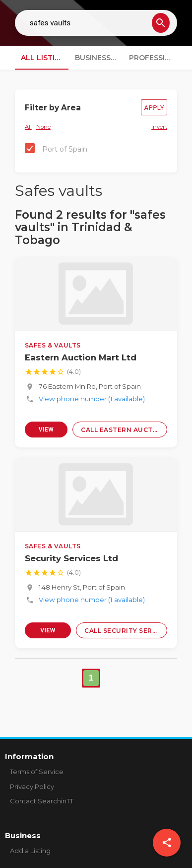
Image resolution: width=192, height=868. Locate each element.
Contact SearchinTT (42, 801)
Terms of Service (37, 772)
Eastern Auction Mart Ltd (81, 357)
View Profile (46, 432)
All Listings (45, 58)
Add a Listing (30, 851)
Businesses (97, 58)
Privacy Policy (32, 786)
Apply (154, 108)
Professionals (153, 58)
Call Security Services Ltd (126, 631)
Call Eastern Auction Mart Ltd (124, 430)
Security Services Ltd (71, 558)
